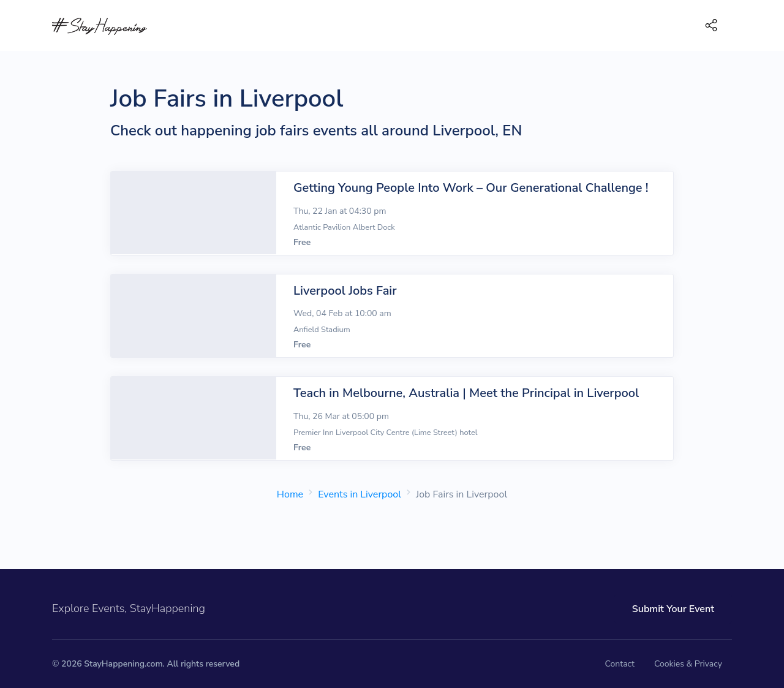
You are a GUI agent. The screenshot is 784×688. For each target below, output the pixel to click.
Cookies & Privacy (688, 664)
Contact (620, 664)
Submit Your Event (673, 609)
